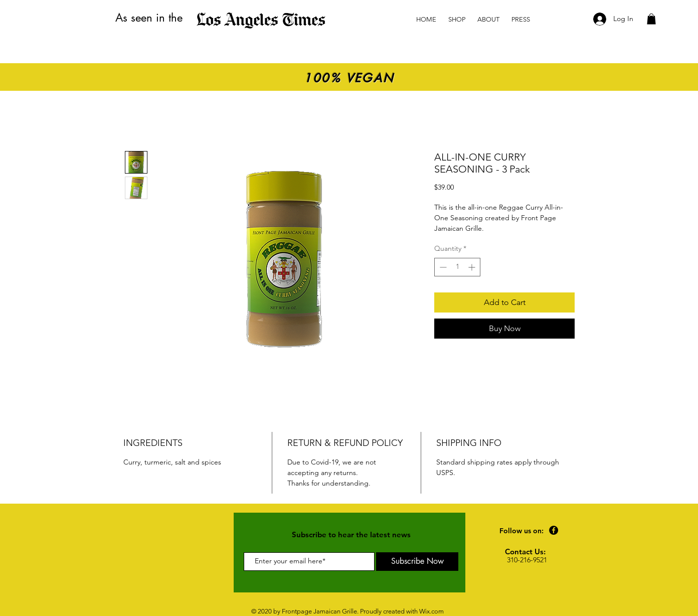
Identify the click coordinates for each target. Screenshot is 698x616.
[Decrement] (442, 267)
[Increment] (473, 267)
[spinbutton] (457, 267)
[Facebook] (554, 530)
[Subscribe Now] (417, 562)
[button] (651, 19)
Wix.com (431, 611)
